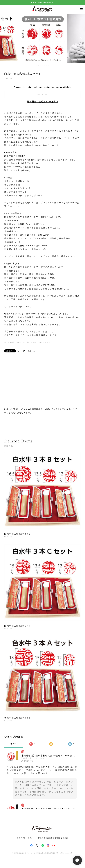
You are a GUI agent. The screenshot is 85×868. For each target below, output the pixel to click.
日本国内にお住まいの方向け (42, 102)
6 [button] (47, 66)
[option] (43, 39)
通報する (31, 351)
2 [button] (39, 66)
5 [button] (45, 66)
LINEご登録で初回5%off (42, 2)
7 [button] (49, 66)
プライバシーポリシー (26, 838)
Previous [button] (5, 39)
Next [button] (80, 39)
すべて (14, 744)
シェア (21, 351)
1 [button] (37, 66)
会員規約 (65, 838)
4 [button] (43, 66)
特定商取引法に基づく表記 (49, 838)
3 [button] (41, 66)
